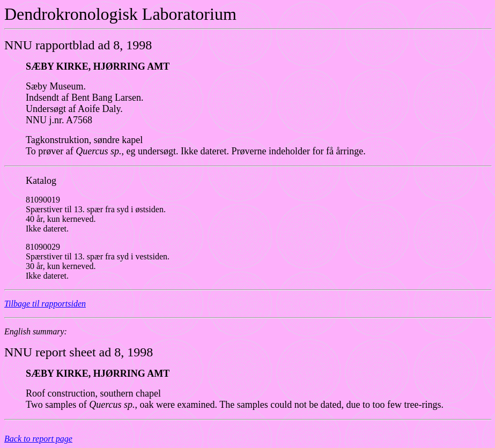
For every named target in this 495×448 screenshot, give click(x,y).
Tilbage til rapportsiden (45, 304)
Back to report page (38, 439)
